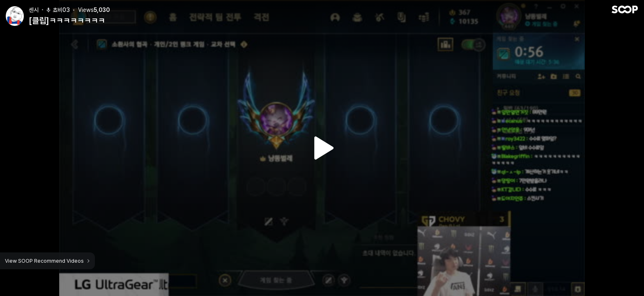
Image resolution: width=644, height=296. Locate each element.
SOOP (625, 7)
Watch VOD (322, 148)
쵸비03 (58, 7)
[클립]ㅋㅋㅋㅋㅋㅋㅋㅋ (67, 18)
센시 (34, 7)
